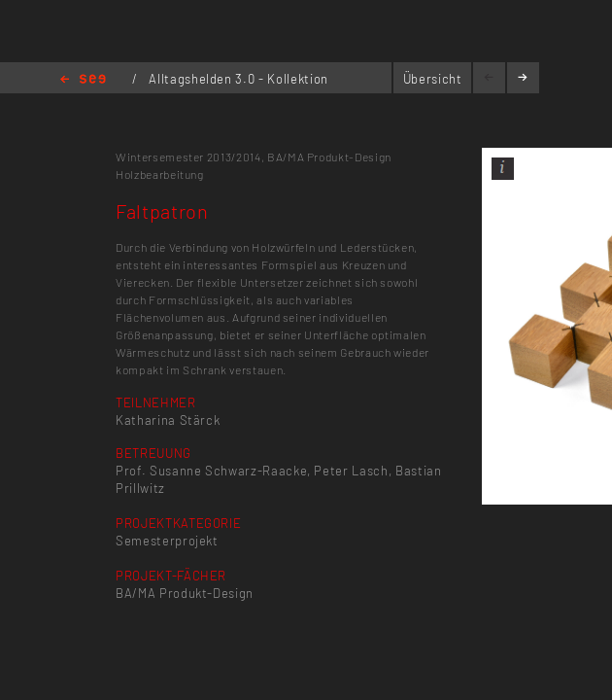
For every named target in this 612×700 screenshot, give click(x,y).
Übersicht (433, 79)
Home (83, 80)
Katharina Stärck (168, 420)
